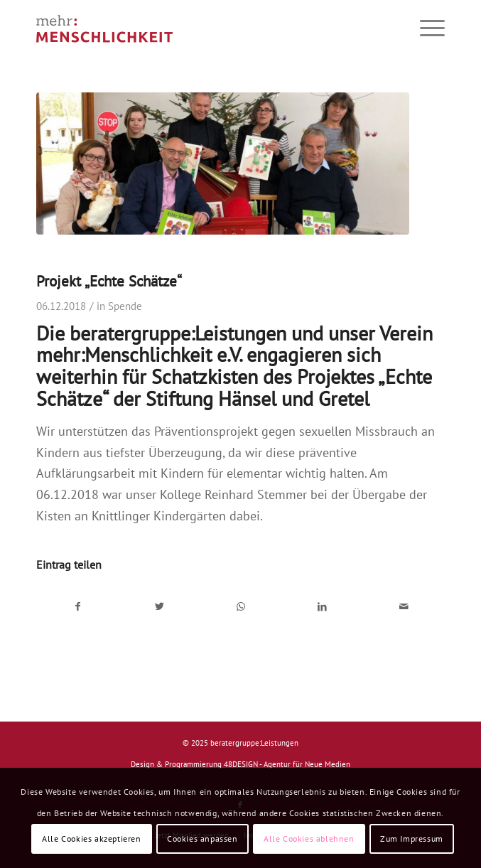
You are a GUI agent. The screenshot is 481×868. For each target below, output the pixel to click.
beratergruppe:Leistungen (254, 743)
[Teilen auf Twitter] (159, 607)
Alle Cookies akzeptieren (91, 838)
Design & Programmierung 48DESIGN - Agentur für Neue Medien (240, 764)
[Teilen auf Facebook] (78, 607)
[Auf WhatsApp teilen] (241, 607)
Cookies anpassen (202, 838)
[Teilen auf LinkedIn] (323, 607)
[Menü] (425, 28)
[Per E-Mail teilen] (404, 607)
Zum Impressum (412, 838)
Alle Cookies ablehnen (309, 838)
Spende (125, 306)
